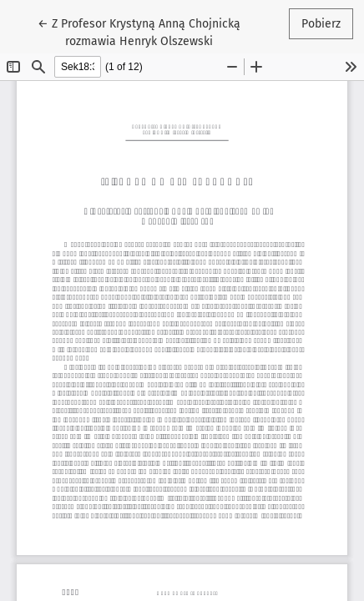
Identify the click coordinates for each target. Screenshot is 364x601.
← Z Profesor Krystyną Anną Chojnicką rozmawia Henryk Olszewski (139, 31)
